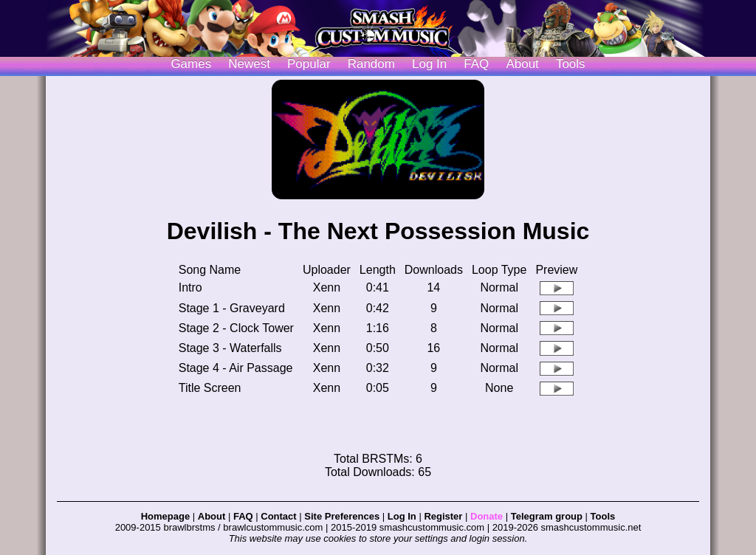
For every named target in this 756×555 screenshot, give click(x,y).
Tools (571, 64)
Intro (190, 287)
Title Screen (210, 388)
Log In (402, 516)
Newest (249, 64)
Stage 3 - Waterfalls (230, 348)
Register (443, 516)
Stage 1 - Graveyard (232, 308)
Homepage (165, 516)
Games (191, 64)
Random (371, 64)
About (522, 64)
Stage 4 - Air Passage (236, 368)
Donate (487, 516)
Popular (309, 64)
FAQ (476, 64)
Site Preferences (342, 516)
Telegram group (547, 516)
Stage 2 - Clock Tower (236, 328)
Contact (278, 516)
